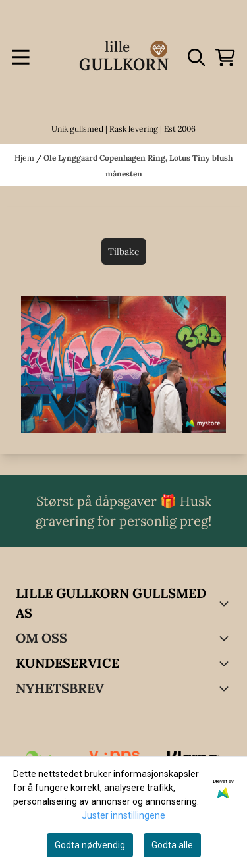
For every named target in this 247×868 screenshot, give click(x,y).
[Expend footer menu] (226, 663)
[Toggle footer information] (226, 603)
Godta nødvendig (90, 845)
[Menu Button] (21, 57)
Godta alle (172, 845)
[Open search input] (196, 57)
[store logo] (124, 57)
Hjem (25, 158)
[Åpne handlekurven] (225, 57)
